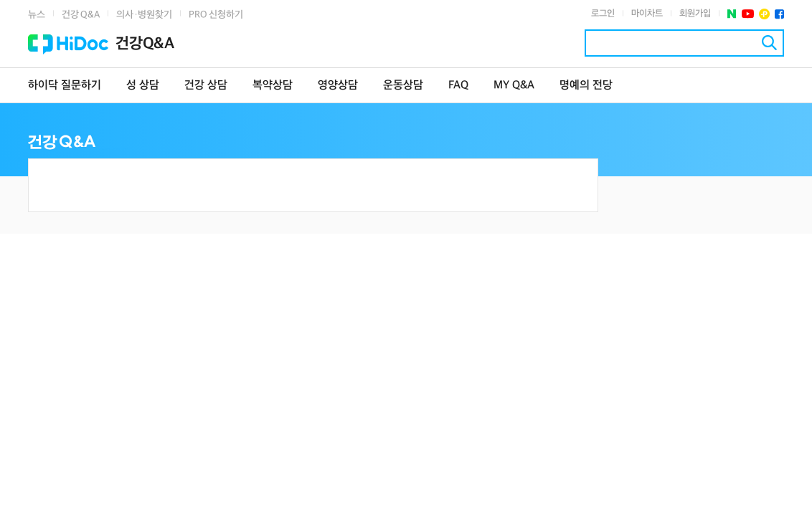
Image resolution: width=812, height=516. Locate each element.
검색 (769, 43)
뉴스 (37, 15)
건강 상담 (206, 86)
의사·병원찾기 (144, 15)
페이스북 (779, 14)
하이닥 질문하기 (65, 86)
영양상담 (338, 86)
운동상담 (403, 86)
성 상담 (143, 86)
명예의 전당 (586, 86)
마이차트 (647, 14)
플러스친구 (764, 14)
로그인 (603, 14)
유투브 (748, 14)
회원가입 (695, 14)
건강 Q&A (81, 15)
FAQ (458, 86)
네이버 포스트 (732, 14)
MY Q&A (514, 86)
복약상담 (273, 86)
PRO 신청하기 (216, 15)
